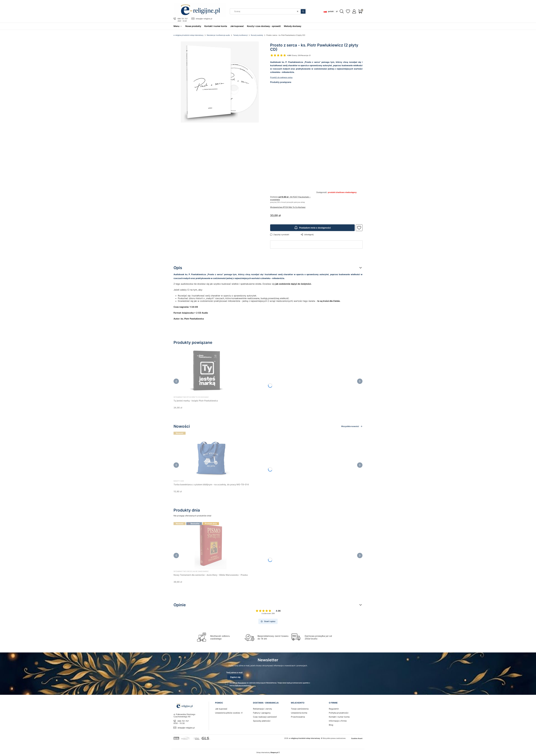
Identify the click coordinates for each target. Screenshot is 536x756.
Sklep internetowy (267, 752)
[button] (303, 11)
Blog (331, 725)
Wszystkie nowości (352, 426)
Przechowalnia (298, 717)
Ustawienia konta (299, 713)
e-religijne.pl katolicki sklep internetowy (189, 35)
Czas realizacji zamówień (265, 717)
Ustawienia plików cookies (228, 713)
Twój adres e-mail (234, 672)
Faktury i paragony (262, 713)
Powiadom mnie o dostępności (312, 228)
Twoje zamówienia (300, 709)
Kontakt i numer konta (339, 717)
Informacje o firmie (338, 721)
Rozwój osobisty (257, 35)
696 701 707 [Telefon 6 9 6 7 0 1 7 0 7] (183, 19)
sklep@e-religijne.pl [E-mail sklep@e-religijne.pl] (204, 19)
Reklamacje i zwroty (262, 709)
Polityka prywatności (339, 713)
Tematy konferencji (240, 35)
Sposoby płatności (262, 721)
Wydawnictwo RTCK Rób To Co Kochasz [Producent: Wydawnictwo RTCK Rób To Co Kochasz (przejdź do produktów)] (288, 207)
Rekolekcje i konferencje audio (218, 35)
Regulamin (242, 683)
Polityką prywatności (243, 685)
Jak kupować (221, 709)
